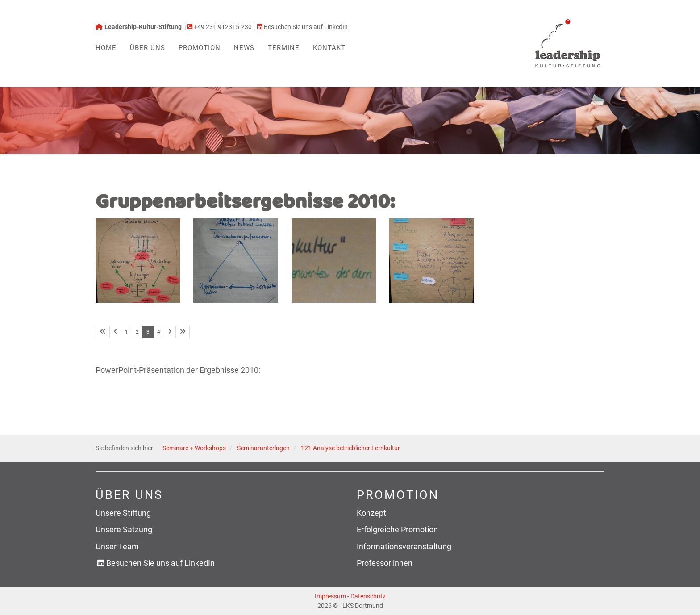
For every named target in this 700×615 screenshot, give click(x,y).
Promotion (200, 48)
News (244, 48)
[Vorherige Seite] (115, 332)
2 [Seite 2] (137, 332)
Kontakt (329, 48)
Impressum (330, 596)
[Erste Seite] (103, 332)
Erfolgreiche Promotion (397, 529)
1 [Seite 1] (127, 332)
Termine (284, 48)
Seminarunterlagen (263, 448)
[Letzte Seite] (183, 332)
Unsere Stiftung (123, 513)
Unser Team (117, 546)
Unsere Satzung (124, 529)
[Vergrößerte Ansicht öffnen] (138, 261)
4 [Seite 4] (159, 332)
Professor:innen (385, 563)
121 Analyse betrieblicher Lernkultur (350, 448)
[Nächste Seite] (170, 332)
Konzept (371, 513)
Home (106, 48)
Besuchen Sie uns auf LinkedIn (160, 563)
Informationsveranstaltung (404, 546)
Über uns (148, 48)
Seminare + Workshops (194, 448)
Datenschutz (368, 596)
